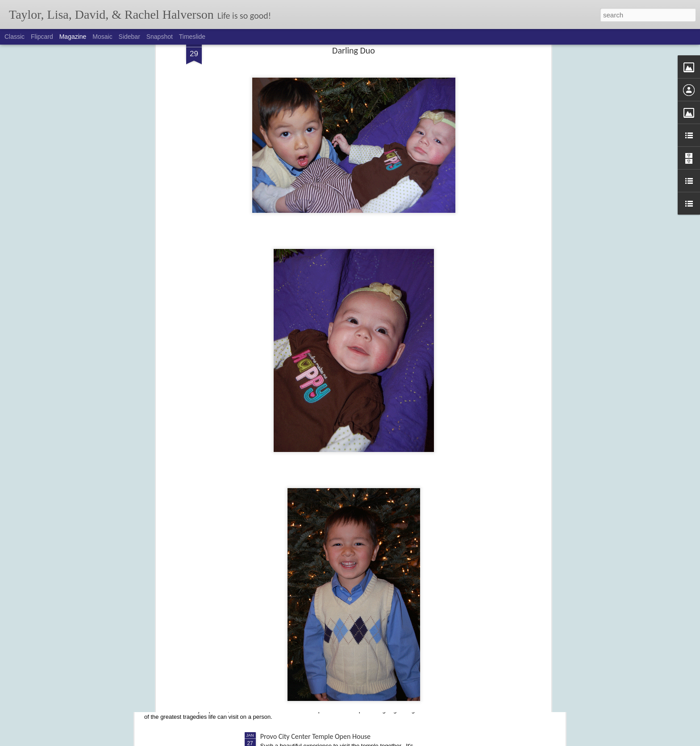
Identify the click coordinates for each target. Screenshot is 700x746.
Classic (15, 37)
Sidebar (129, 37)
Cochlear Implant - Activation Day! (310, 491)
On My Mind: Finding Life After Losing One (221, 694)
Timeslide (192, 37)
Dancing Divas (280, 593)
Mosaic (102, 37)
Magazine (73, 37)
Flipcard (42, 37)
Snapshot (160, 37)
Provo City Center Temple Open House (315, 736)
